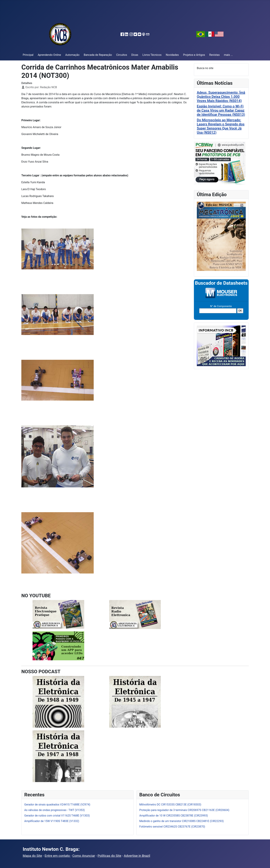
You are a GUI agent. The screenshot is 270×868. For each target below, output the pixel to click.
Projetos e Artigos (194, 55)
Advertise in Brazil (137, 856)
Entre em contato (58, 856)
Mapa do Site (32, 856)
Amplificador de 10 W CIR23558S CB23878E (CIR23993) (174, 816)
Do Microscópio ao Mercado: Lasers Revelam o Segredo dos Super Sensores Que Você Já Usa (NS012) (221, 126)
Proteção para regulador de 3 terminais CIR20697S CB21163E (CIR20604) (184, 810)
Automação (72, 55)
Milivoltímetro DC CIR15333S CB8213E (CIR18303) (170, 805)
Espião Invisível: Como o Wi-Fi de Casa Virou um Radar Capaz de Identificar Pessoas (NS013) (221, 110)
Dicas (135, 55)
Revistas (214, 55)
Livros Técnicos (152, 55)
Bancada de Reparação (98, 55)
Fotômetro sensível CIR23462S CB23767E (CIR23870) (172, 827)
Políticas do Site (109, 856)
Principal (28, 55)
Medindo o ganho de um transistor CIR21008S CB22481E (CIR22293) (181, 821)
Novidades (172, 55)
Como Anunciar (84, 856)
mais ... (228, 55)
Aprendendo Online (49, 55)
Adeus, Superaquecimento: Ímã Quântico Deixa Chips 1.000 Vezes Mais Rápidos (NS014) (221, 97)
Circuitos (122, 55)
